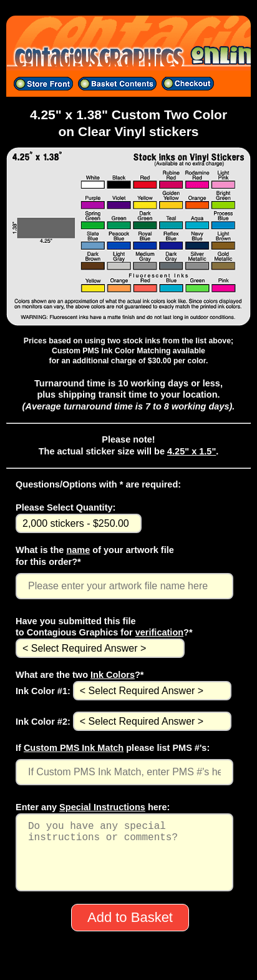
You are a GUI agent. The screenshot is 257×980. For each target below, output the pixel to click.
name (78, 550)
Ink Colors (113, 675)
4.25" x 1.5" (192, 451)
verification (159, 632)
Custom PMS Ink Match (74, 748)
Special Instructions (102, 807)
